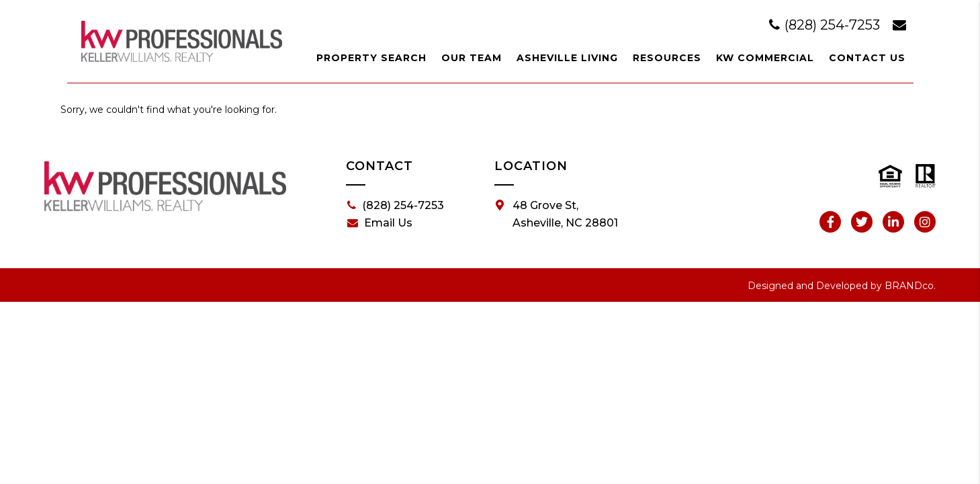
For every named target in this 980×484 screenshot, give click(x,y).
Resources (667, 58)
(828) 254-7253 (826, 25)
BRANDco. (910, 286)
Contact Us (867, 58)
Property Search (371, 58)
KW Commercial (765, 58)
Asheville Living (567, 58)
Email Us (380, 223)
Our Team (472, 58)
